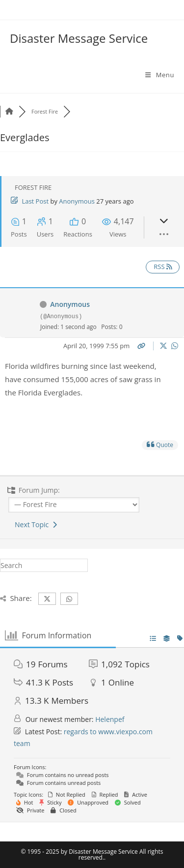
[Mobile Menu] (160, 75)
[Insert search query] (44, 565)
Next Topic (36, 524)
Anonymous (77, 201)
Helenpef (110, 719)
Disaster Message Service (79, 38)
